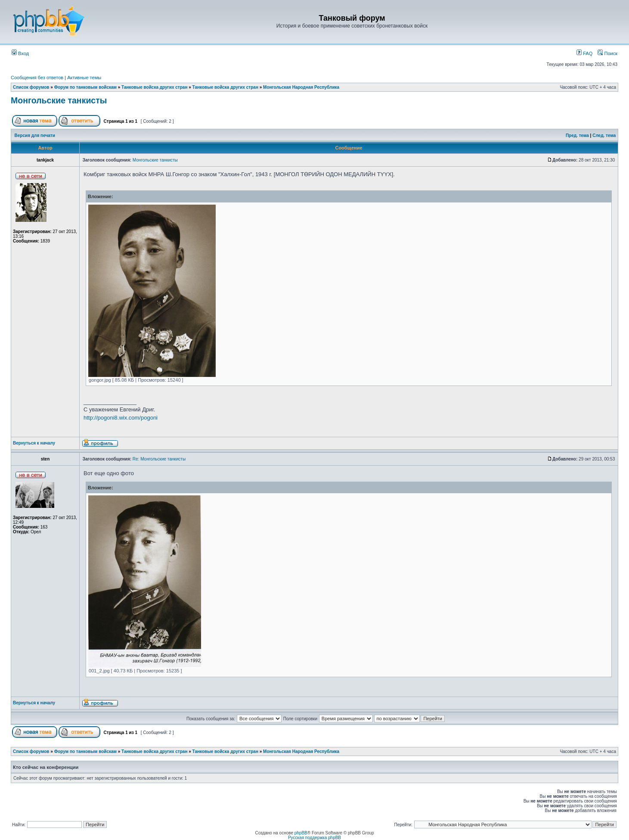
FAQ (584, 53)
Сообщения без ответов (37, 78)
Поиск (607, 53)
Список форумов (31, 87)
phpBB (301, 833)
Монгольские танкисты (59, 100)
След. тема (604, 135)
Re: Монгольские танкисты (159, 459)
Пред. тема (577, 135)
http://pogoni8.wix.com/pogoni (121, 418)
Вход (20, 53)
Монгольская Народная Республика (301, 87)
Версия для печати (35, 135)
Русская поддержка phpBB (314, 838)
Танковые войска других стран (154, 87)
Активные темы (84, 78)
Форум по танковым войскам (85, 87)
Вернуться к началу (34, 443)
